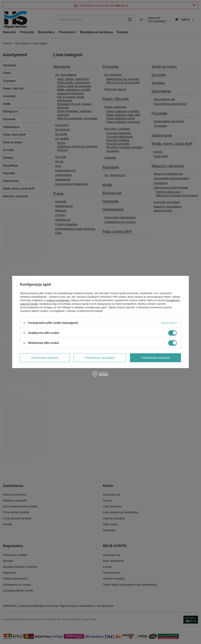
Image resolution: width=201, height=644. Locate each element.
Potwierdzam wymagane (100, 358)
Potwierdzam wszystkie (156, 358)
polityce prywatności (58, 300)
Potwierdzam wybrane (45, 358)
